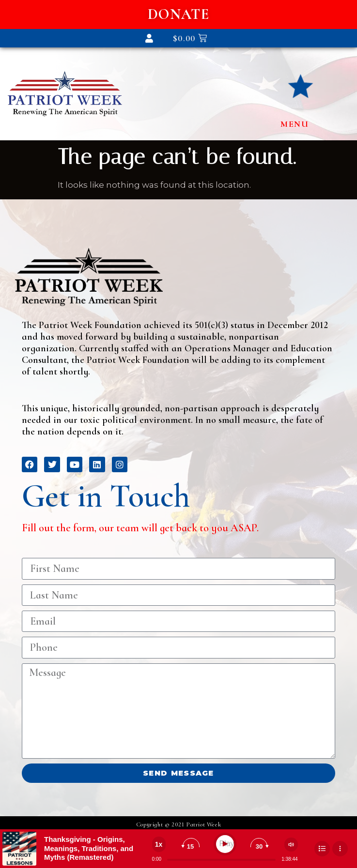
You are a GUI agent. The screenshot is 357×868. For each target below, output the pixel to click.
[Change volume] (291, 845)
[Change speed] (159, 844)
